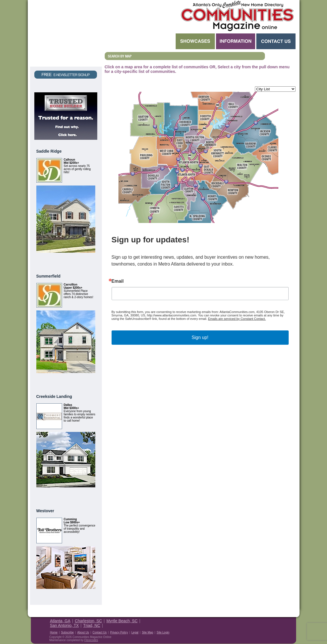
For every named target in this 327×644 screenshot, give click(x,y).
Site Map (147, 632)
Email (118, 281)
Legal (135, 632)
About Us (83, 632)
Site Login (163, 632)
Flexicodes (91, 640)
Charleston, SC (89, 621)
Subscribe (67, 632)
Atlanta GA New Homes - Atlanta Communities (237, 16)
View (88, 260)
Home (54, 632)
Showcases (195, 41)
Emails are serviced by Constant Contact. (237, 319)
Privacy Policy (119, 632)
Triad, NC (92, 625)
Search (140, 41)
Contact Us (276, 41)
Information (236, 41)
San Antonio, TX (65, 625)
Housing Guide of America (279, 625)
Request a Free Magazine (66, 33)
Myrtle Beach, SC (122, 621)
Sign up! (200, 337)
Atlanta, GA (60, 621)
